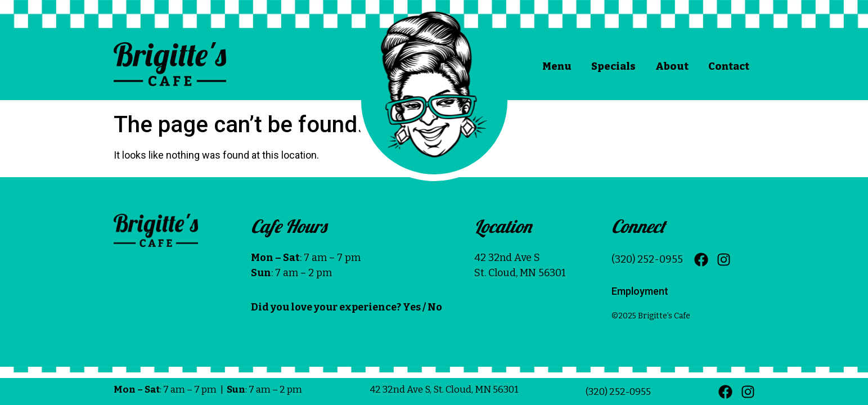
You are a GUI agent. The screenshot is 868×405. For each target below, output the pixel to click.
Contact (729, 66)
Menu (557, 66)
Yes (412, 307)
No (435, 307)
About (672, 66)
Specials (613, 66)
